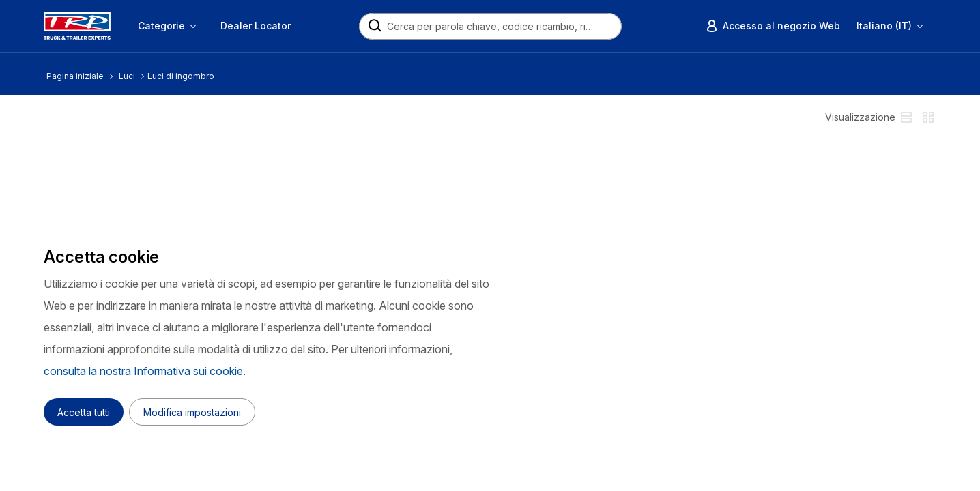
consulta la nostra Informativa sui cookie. (145, 371)
